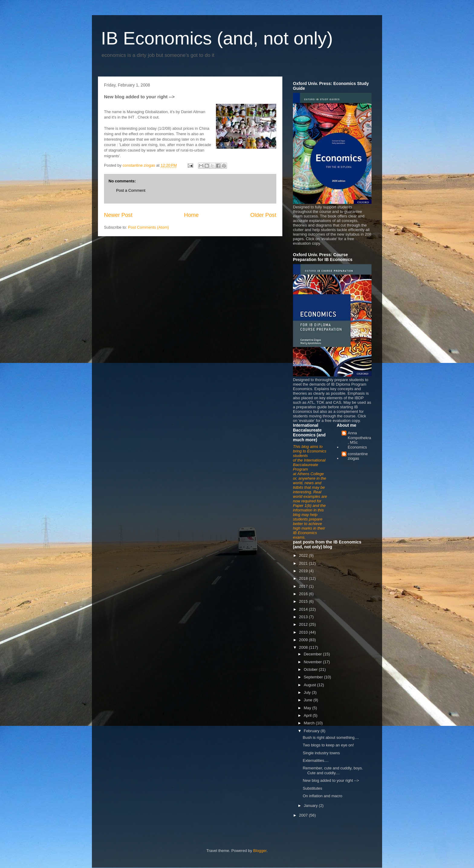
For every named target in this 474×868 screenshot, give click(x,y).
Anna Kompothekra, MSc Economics (359, 440)
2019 (304, 571)
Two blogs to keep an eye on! (328, 745)
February (312, 731)
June (309, 700)
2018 (304, 578)
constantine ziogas (358, 456)
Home (192, 215)
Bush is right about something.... (331, 737)
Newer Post (118, 215)
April (308, 715)
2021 (304, 563)
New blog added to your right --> (331, 780)
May (308, 708)
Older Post (263, 215)
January (311, 806)
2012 (304, 624)
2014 (304, 609)
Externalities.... (315, 760)
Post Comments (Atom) (149, 227)
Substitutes (312, 788)
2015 (304, 601)
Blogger (260, 851)
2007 (304, 815)
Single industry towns (321, 753)
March (310, 723)
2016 (304, 594)
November (313, 662)
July (308, 692)
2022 (304, 555)
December (313, 654)
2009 (304, 640)
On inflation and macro (322, 796)
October (311, 669)
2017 (304, 586)
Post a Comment (131, 190)
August (310, 685)
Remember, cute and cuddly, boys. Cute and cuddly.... (333, 770)
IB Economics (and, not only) (217, 38)
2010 (304, 632)
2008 (304, 647)
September (314, 677)
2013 (304, 617)
